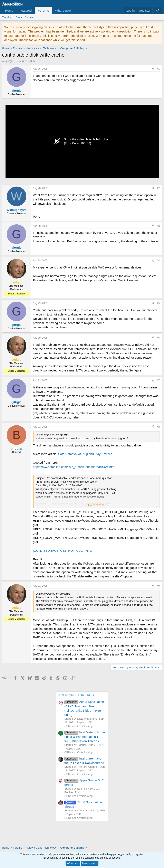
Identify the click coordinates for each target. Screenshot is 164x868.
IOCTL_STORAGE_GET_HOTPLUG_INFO (62, 551)
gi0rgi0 (9, 61)
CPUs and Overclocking (78, 726)
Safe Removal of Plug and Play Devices (85, 454)
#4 (158, 261)
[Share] (153, 69)
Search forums (24, 17)
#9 (158, 586)
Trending (7, 17)
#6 (158, 338)
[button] (74, 11)
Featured (26, 11)
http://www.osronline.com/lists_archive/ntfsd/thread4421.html (74, 467)
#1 (158, 69)
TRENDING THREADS (76, 695)
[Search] (158, 11)
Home (9, 11)
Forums (43, 11)
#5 (158, 303)
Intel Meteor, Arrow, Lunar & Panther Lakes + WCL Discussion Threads (85, 737)
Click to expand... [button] (97, 505)
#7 (158, 380)
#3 (158, 226)
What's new (63, 11)
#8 (158, 427)
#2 (158, 188)
